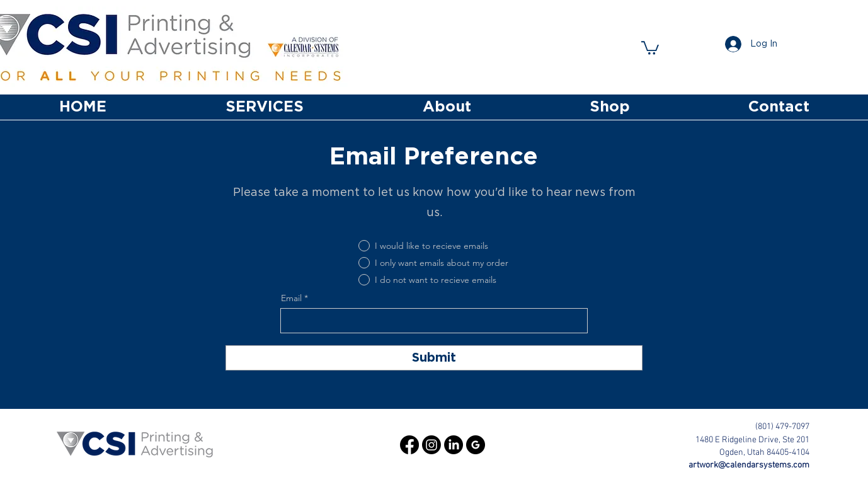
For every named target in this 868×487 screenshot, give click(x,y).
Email (291, 298)
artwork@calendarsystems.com (749, 465)
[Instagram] (431, 445)
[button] (650, 47)
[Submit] (434, 358)
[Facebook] (409, 445)
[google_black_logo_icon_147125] (476, 445)
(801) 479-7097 (782, 427)
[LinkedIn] (454, 445)
